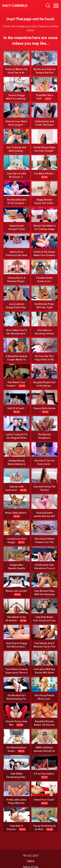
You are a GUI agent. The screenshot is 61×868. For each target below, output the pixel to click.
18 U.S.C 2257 (30, 856)
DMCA (30, 861)
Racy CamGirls (15, 6)
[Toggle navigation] (56, 6)
